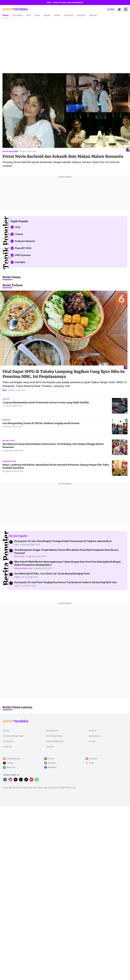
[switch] (111, 9)
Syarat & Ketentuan (55, 741)
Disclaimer (8, 741)
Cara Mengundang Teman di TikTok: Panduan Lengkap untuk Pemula (41, 423)
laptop (6, 399)
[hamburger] (126, 9)
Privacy (92, 741)
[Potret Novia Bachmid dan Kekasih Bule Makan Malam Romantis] (66, 112)
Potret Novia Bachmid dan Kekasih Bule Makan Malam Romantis (63, 156)
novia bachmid (10, 151)
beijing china (9, 441)
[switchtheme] (119, 9)
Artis (29, 15)
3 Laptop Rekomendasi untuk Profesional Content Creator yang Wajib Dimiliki (46, 402)
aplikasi (6, 420)
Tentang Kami (52, 731)
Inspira (47, 15)
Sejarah (93, 15)
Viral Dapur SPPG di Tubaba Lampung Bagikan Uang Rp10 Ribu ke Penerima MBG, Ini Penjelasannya (64, 374)
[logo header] (15, 9)
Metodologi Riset (54, 736)
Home (6, 15)
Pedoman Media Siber (13, 736)
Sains (37, 15)
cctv (16, 545)
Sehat (57, 15)
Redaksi (93, 731)
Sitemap (50, 747)
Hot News (18, 15)
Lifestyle (81, 15)
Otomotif (69, 15)
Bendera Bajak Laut (23, 568)
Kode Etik (7, 747)
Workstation (94, 736)
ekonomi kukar (9, 461)
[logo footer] (16, 721)
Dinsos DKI (19, 556)
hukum (17, 577)
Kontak (6, 731)
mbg (5, 390)
